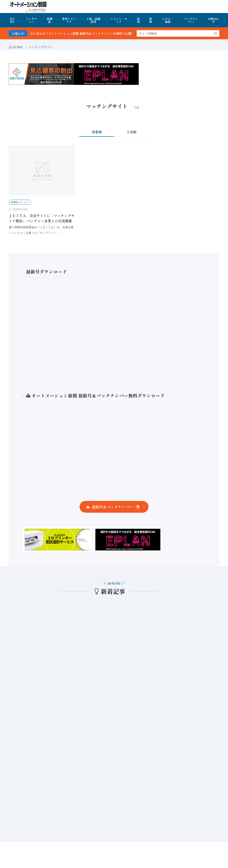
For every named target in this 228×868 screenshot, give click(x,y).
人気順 (131, 132)
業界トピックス (69, 20)
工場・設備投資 (93, 20)
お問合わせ (213, 20)
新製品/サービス (20, 202)
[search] (216, 33)
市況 (138, 20)
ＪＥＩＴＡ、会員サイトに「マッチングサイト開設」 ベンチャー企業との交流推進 (42, 218)
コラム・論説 (168, 20)
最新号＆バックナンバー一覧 (116, 507)
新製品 (50, 20)
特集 (151, 20)
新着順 (97, 132)
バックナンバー (191, 20)
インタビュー (31, 20)
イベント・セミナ (119, 20)
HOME (12, 20)
